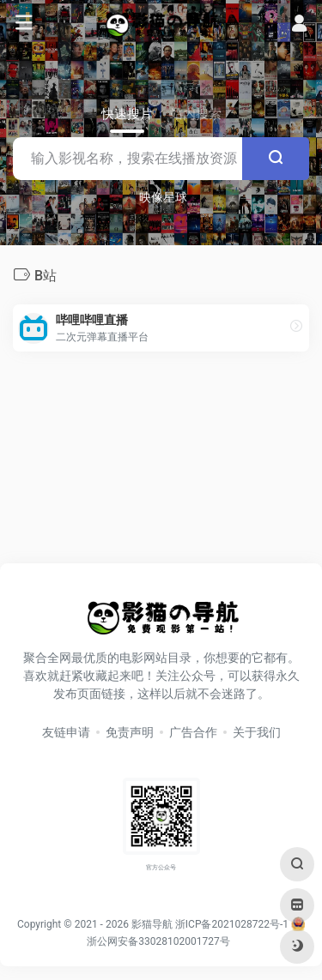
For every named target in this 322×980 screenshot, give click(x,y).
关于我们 (257, 732)
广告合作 (193, 732)
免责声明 (130, 732)
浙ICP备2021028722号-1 (232, 924)
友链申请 (66, 732)
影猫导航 (152, 924)
